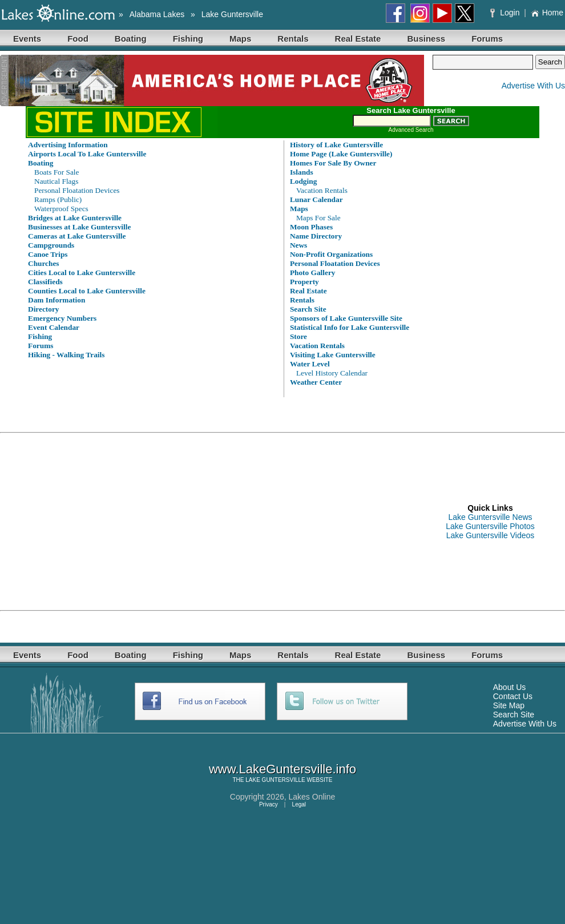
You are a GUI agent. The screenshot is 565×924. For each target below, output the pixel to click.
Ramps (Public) (58, 199)
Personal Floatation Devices (77, 190)
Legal (299, 804)
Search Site (514, 715)
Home (547, 13)
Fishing (188, 39)
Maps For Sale (318, 218)
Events (27, 39)
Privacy (269, 804)
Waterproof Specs (61, 209)
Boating (131, 39)
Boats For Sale (57, 172)
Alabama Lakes (157, 14)
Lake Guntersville (232, 14)
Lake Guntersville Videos (491, 535)
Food (78, 39)
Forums (487, 39)
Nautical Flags (56, 181)
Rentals (293, 39)
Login (506, 13)
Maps (240, 39)
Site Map (509, 705)
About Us (510, 687)
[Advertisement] (193, 522)
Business (426, 39)
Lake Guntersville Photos (490, 526)
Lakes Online (312, 797)
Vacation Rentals (322, 190)
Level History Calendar (332, 373)
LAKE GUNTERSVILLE (275, 780)
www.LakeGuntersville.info (282, 769)
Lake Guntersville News (490, 517)
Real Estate (358, 39)
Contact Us (513, 696)
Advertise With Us (533, 86)
